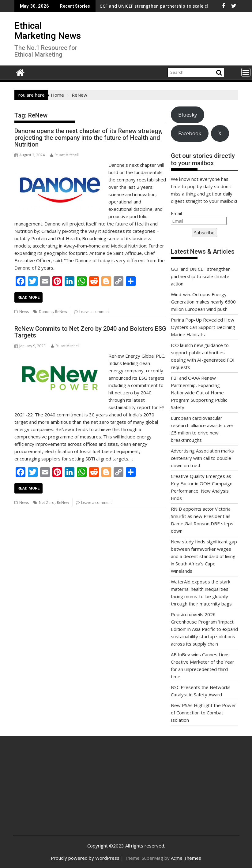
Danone (46, 312)
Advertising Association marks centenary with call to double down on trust (202, 458)
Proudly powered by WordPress (85, 858)
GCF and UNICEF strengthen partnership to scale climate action (124, 6)
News (24, 312)
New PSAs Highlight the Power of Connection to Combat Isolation (203, 713)
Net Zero (47, 503)
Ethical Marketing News (48, 31)
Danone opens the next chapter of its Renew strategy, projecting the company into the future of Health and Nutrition (88, 138)
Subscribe (204, 233)
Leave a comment (95, 312)
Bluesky (188, 115)
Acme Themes (186, 858)
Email (176, 213)
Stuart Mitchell (64, 155)
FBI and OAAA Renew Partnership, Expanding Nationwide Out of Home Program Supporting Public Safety (199, 393)
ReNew (61, 312)
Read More (28, 297)
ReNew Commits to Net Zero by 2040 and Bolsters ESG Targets (90, 332)
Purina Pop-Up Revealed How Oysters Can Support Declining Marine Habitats (203, 327)
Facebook (190, 133)
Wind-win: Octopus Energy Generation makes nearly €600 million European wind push (203, 302)
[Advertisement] (55, 791)
